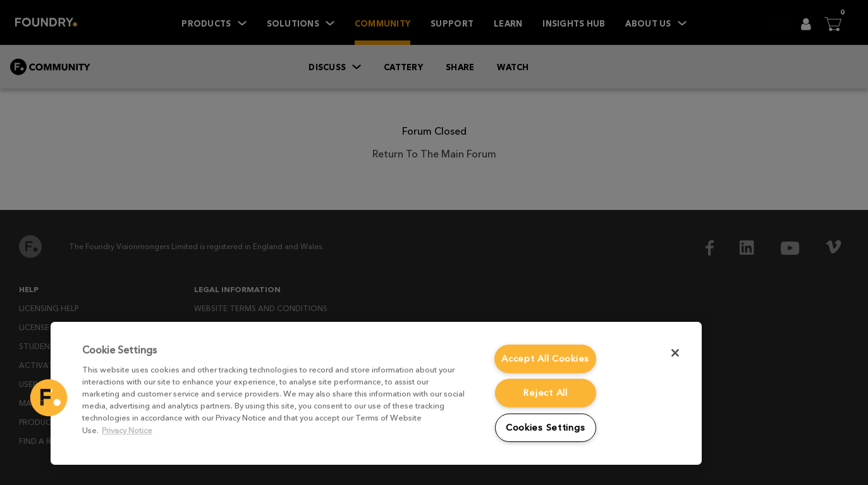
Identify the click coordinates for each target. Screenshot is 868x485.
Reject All (545, 393)
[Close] (675, 353)
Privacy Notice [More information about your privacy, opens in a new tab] (127, 430)
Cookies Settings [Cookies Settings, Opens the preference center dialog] (546, 427)
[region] (376, 393)
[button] (49, 398)
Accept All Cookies (545, 359)
